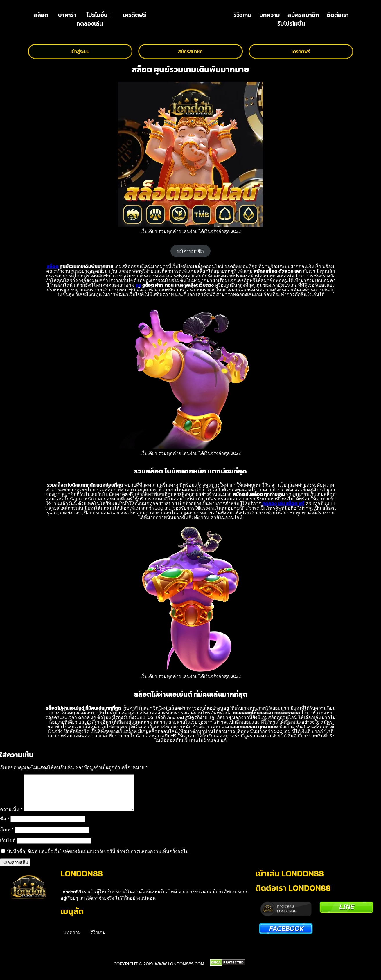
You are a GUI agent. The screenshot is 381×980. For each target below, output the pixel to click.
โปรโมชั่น (100, 15)
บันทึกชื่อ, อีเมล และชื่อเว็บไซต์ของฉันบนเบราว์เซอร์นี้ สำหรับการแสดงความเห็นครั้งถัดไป (98, 858)
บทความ (270, 15)
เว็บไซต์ (8, 847)
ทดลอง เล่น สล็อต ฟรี (283, 503)
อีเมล (7, 836)
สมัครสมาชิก (303, 15)
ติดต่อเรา (338, 15)
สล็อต (41, 15)
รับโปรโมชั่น (291, 23)
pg (138, 285)
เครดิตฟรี (134, 15)
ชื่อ (5, 826)
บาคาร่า (67, 15)
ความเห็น (11, 816)
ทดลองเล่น (90, 23)
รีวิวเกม (243, 15)
